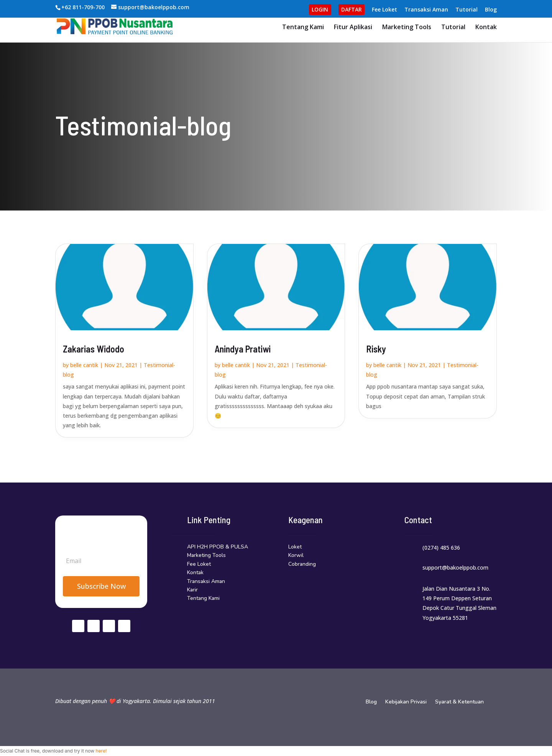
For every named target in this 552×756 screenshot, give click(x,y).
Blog (491, 10)
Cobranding (302, 564)
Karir (192, 590)
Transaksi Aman (426, 10)
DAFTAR (352, 9)
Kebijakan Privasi (406, 702)
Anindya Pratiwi (243, 349)
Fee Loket (384, 10)
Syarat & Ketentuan (459, 702)
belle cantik (84, 365)
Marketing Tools (407, 28)
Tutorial (467, 10)
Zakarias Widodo (94, 349)
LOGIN (320, 9)
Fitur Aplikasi (353, 28)
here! (101, 751)
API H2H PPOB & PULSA (218, 547)
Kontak (486, 28)
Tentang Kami (303, 28)
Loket (295, 547)
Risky (376, 349)
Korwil (296, 555)
